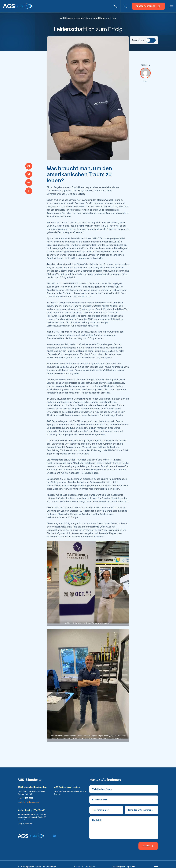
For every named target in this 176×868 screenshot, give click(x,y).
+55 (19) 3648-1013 (26, 824)
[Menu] (172, 6)
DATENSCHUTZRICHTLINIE (85, 867)
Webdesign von (124, 867)
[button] (125, 6)
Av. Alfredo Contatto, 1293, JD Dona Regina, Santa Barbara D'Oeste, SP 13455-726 (33, 817)
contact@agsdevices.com (28, 802)
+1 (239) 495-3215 (25, 798)
